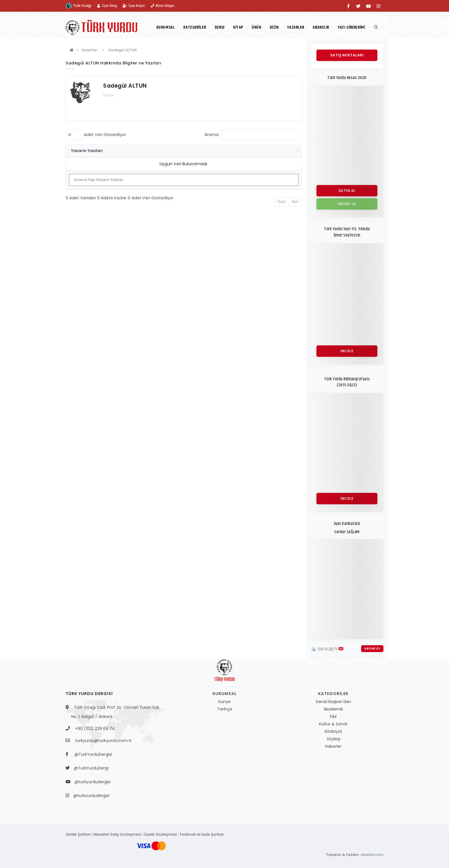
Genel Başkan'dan (333, 702)
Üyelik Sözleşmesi (160, 834)
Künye (225, 702)
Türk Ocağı (78, 6)
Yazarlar (296, 27)
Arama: (253, 135)
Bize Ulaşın (163, 6)
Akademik (333, 709)
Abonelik (321, 27)
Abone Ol (372, 648)
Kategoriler (195, 27)
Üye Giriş (107, 6)
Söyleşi (333, 739)
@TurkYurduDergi (90, 768)
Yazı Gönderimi (351, 27)
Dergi (220, 27)
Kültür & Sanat (333, 724)
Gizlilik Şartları (78, 834)
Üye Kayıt (134, 6)
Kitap (238, 27)
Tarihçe (225, 709)
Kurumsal (166, 27)
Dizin (274, 27)
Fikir (333, 717)
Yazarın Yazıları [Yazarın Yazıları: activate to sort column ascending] (87, 151)
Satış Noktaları (347, 55)
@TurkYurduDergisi (92, 754)
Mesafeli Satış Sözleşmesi (117, 834)
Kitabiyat (333, 731)
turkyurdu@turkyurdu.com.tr (103, 741)
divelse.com (372, 855)
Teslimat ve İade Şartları (202, 834)
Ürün (256, 27)
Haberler (333, 746)
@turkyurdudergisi (91, 782)
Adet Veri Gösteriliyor (96, 135)
